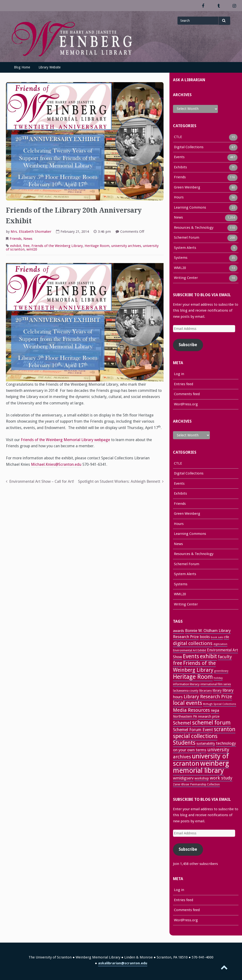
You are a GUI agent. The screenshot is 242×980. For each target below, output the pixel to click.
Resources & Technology (194, 228)
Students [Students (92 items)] (184, 743)
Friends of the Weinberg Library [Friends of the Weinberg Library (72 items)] (194, 667)
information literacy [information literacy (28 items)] (186, 684)
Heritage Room (97, 246)
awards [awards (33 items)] (179, 631)
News (28, 239)
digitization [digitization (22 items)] (220, 644)
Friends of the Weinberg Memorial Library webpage (65, 440)
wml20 (32, 249)
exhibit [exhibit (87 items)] (208, 656)
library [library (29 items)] (217, 690)
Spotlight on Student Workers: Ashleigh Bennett (119, 481)
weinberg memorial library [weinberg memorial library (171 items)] (201, 767)
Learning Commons (190, 208)
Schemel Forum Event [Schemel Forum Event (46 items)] (193, 730)
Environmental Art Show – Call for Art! (42, 481)
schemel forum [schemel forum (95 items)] (211, 723)
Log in (179, 374)
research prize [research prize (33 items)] (209, 716)
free (26, 246)
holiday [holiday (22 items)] (218, 678)
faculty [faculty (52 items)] (225, 657)
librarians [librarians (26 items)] (205, 691)
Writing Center (186, 278)
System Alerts (185, 248)
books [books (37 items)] (205, 637)
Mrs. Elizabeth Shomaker (31, 232)
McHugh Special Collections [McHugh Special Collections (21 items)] (220, 704)
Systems (181, 258)
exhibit (16, 246)
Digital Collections (189, 148)
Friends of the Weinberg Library (57, 246)
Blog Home (22, 67)
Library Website (50, 67)
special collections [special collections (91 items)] (195, 736)
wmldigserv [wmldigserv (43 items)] (183, 778)
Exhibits (180, 168)
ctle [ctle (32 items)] (226, 637)
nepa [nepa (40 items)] (215, 710)
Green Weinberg (187, 188)
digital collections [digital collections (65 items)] (193, 643)
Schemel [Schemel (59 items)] (182, 723)
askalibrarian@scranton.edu (123, 963)
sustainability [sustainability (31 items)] (206, 743)
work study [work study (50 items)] (221, 778)
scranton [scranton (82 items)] (225, 729)
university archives (126, 246)
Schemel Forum (187, 238)
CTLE (178, 137)
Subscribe (188, 345)
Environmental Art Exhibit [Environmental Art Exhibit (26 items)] (190, 650)
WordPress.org (186, 404)
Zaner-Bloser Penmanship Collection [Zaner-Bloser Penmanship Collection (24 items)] (196, 784)
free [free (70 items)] (178, 663)
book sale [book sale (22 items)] (217, 637)
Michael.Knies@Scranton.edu (56, 464)
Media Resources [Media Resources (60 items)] (191, 710)
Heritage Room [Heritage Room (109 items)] (193, 677)
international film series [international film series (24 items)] (216, 684)
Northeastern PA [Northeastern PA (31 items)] (185, 716)
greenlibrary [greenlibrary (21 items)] (221, 671)
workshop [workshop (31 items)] (202, 778)
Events (179, 157)
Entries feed (184, 384)
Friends (16, 239)
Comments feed (187, 394)
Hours (179, 198)
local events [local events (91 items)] (188, 703)
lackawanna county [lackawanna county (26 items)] (186, 691)
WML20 (180, 268)
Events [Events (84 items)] (191, 656)
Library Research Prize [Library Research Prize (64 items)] (208, 697)
